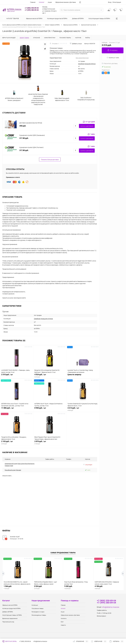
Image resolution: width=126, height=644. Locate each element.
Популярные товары (38, 608)
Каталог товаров (12, 19)
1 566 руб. (18, 587)
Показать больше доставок (50, 160)
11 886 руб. (17, 409)
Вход (110, 2)
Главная (33, 2)
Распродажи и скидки (38, 612)
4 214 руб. (83, 409)
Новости (63, 625)
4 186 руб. (109, 587)
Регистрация (117, 2)
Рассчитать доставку (110, 64)
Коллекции (35, 605)
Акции (50, 2)
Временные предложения (10, 618)
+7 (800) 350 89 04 (25, 641)
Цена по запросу (83, 376)
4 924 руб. (50, 376)
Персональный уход (8, 622)
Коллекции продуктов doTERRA (11, 608)
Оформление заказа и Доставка (66, 2)
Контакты (64, 618)
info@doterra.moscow (111, 607)
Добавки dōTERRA (8, 612)
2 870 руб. (50, 442)
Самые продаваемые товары (63, 553)
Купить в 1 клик (113, 58)
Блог (62, 622)
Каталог (42, 2)
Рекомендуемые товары (39, 615)
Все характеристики (82, 58)
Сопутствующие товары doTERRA (12, 615)
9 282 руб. (78, 587)
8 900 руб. (50, 409)
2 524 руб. (48, 587)
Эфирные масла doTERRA (10, 605)
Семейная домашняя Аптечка (87, 64)
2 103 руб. (17, 442)
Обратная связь (9, 641)
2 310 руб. (17, 376)
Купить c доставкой (87, 126)
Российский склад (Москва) (13, 470)
